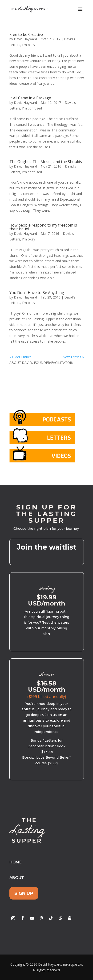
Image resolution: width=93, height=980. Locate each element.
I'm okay (29, 45)
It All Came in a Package (30, 98)
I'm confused (32, 108)
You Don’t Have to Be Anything (37, 293)
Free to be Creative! (26, 34)
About (17, 878)
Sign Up (24, 893)
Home (16, 862)
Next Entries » (73, 357)
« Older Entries (20, 357)
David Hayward (25, 39)
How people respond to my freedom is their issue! (43, 227)
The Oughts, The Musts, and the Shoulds (46, 162)
